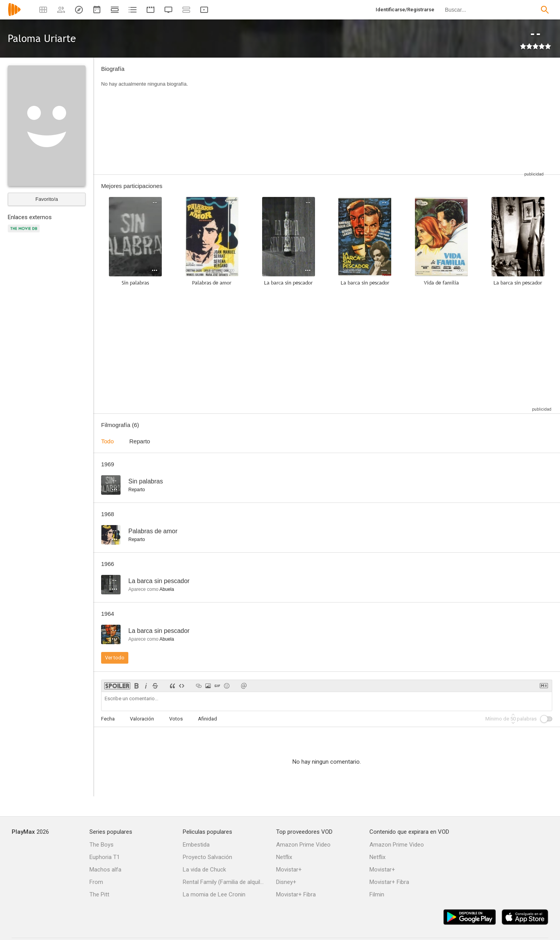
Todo (108, 441)
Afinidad (207, 719)
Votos (176, 719)
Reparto (140, 441)
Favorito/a (47, 199)
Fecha (108, 719)
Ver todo (115, 658)
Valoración (142, 719)
